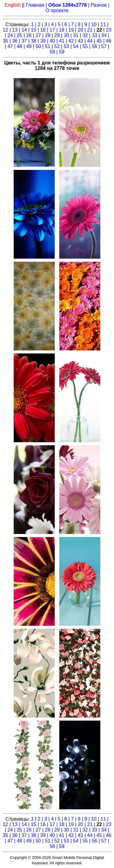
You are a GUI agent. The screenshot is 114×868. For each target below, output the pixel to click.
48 (19, 46)
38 (33, 41)
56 (95, 46)
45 (99, 41)
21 (90, 30)
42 (71, 41)
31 (76, 35)
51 (48, 46)
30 (66, 35)
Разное (99, 5)
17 (52, 30)
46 (109, 41)
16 (43, 30)
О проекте (57, 10)
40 (52, 41)
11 (103, 24)
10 (94, 24)
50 (38, 46)
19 (71, 30)
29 (57, 35)
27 (38, 35)
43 (81, 41)
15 (33, 30)
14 (24, 30)
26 (29, 35)
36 (15, 41)
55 (85, 46)
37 (24, 41)
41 (62, 41)
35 (5, 41)
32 (85, 35)
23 (109, 30)
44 (90, 41)
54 (76, 46)
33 (95, 35)
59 (62, 52)
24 (10, 35)
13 (15, 30)
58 (52, 52)
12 (5, 30)
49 (29, 46)
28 (48, 35)
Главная (35, 5)
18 (62, 30)
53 (66, 46)
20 (81, 30)
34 (104, 35)
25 (19, 35)
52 (57, 46)
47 (10, 46)
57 (104, 46)
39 (43, 41)
